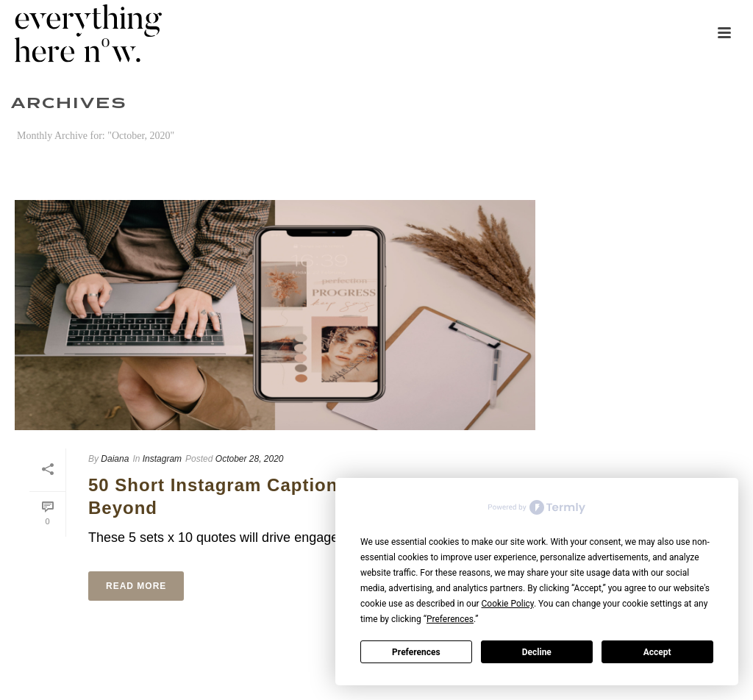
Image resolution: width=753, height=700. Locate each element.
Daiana (115, 459)
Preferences (416, 652)
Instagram (162, 459)
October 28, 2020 (250, 459)
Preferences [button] (450, 619)
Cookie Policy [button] (508, 604)
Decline (537, 652)
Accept (657, 652)
